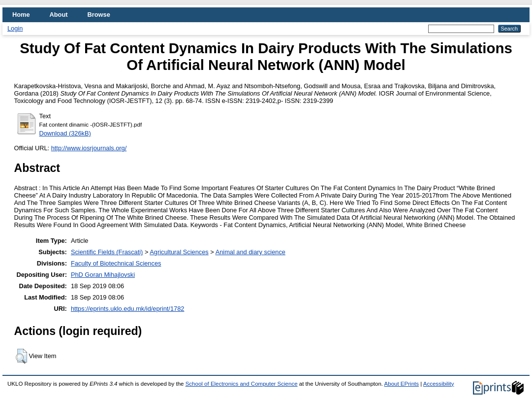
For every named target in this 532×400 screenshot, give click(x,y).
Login (15, 28)
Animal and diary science (250, 252)
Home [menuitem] (21, 15)
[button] (21, 356)
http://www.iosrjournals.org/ (89, 148)
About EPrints (402, 384)
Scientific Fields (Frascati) (107, 252)
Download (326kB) (65, 133)
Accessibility (439, 384)
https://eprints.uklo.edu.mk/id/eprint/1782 (127, 309)
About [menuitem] (59, 15)
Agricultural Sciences (179, 252)
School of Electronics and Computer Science (242, 384)
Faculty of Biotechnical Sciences (116, 263)
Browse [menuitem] (99, 15)
